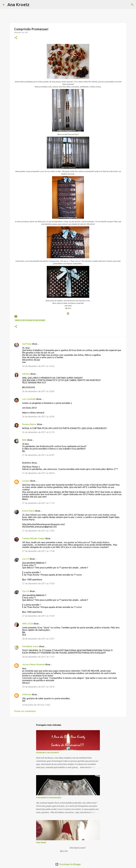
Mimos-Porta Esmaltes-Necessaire (30, 320)
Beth (24, 440)
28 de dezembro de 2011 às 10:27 (38, 639)
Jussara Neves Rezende (33, 664)
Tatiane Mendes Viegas (33, 538)
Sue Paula (27, 344)
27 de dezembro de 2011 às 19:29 (38, 583)
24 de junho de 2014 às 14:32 (36, 705)
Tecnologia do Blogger (68, 864)
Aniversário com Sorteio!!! (48, 753)
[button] (16, 38)
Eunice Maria (28, 511)
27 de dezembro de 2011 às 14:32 (38, 531)
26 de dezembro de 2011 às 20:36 (38, 417)
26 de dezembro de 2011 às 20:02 (38, 391)
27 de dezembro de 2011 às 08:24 (38, 473)
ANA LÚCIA (28, 624)
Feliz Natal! (41, 843)
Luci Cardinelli (29, 399)
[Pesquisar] (33, 5)
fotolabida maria (30, 646)
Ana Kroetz (18, 5)
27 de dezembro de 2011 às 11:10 (38, 503)
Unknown (27, 694)
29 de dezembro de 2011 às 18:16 (38, 687)
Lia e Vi (26, 559)
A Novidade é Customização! (49, 798)
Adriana (26, 374)
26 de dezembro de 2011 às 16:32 (38, 366)
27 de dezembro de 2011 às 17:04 (38, 551)
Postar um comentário (25, 711)
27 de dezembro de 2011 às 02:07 (38, 455)
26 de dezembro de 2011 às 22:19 (38, 432)
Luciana (26, 481)
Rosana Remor (29, 424)
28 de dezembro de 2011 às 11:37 (38, 657)
